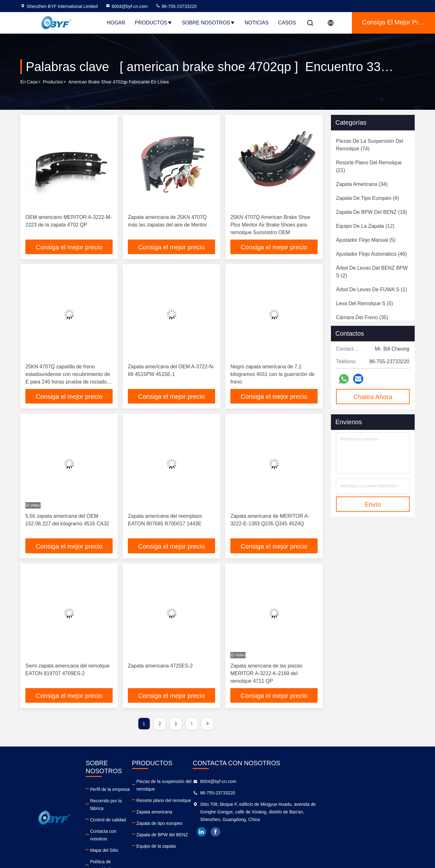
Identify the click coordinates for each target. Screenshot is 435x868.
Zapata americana (223, 806)
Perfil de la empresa (137, 784)
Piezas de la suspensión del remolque (243, 784)
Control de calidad (135, 806)
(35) (362, 317)
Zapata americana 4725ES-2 (160, 667)
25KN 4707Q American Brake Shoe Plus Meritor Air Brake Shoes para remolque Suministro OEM (270, 225)
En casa (29, 82)
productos (53, 82)
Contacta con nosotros (140, 818)
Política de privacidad (138, 841)
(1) (371, 289)
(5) (366, 240)
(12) (365, 226)
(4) (367, 198)
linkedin (317, 834)
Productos (154, 23)
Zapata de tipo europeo (228, 818)
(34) (362, 184)
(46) (371, 254)
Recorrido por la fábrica (141, 795)
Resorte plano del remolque (233, 795)
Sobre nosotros (208, 23)
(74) (370, 145)
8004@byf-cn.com (127, 6)
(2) (372, 272)
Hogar (116, 23)
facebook (331, 834)
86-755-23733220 (176, 6)
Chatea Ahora (373, 397)
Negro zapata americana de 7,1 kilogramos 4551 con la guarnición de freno (272, 375)
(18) (372, 212)
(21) (369, 166)
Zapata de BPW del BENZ (231, 829)
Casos (287, 23)
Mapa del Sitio (132, 829)
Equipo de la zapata (225, 841)
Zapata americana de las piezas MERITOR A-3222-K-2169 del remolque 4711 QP (266, 675)
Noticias (257, 23)
